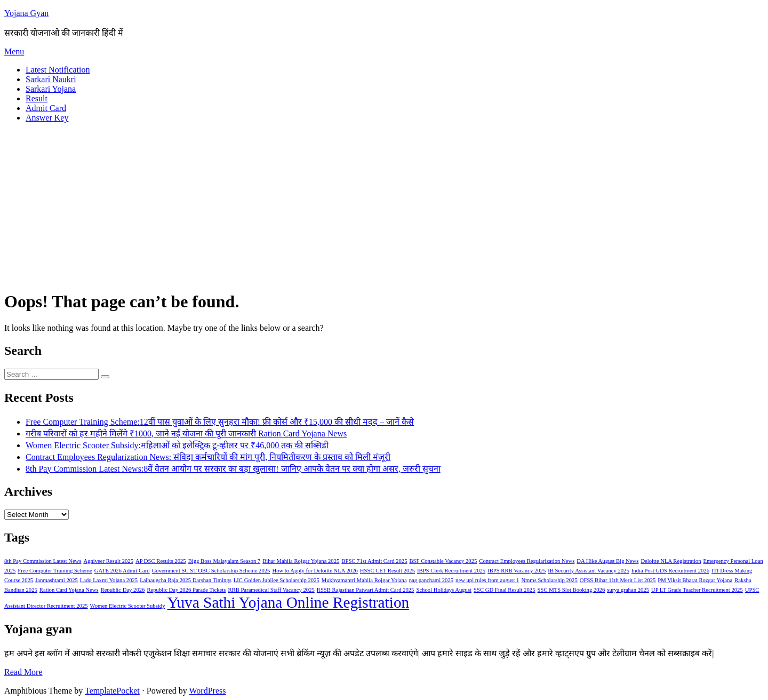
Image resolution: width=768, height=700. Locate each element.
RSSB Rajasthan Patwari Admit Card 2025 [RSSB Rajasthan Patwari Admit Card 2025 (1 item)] (366, 590)
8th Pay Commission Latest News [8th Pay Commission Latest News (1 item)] (43, 561)
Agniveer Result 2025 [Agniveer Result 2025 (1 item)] (108, 561)
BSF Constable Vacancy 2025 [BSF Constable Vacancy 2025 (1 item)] (443, 561)
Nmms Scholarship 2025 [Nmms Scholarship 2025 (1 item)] (549, 580)
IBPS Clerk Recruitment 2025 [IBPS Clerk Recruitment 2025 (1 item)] (451, 571)
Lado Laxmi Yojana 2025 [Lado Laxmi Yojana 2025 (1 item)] (109, 580)
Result (37, 98)
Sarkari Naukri (51, 79)
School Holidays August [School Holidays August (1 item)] (444, 590)
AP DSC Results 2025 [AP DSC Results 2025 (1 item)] (161, 561)
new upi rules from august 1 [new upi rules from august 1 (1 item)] (487, 580)
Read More (23, 672)
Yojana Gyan (26, 13)
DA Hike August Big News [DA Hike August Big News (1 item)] (607, 561)
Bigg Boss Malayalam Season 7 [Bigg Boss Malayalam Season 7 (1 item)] (225, 561)
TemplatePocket (112, 691)
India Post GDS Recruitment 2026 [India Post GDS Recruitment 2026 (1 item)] (670, 571)
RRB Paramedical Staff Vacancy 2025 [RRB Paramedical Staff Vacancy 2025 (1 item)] (271, 590)
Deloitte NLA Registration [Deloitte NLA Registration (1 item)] (671, 561)
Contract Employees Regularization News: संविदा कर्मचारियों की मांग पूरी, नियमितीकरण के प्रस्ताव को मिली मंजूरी (208, 457)
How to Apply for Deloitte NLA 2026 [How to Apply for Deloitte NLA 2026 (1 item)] (315, 571)
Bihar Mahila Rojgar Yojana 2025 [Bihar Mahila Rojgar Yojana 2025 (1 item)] (301, 561)
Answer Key (47, 118)
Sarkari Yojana (51, 89)
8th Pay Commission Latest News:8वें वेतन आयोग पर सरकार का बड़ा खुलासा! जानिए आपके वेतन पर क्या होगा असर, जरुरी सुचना (233, 469)
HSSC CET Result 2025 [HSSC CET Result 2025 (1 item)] (387, 571)
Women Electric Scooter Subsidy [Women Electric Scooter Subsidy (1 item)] (128, 606)
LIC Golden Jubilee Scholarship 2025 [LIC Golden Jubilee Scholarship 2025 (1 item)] (277, 580)
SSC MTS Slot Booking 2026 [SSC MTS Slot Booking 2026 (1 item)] (571, 590)
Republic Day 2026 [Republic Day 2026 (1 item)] (123, 590)
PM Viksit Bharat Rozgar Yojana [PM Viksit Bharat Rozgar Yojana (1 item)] (695, 580)
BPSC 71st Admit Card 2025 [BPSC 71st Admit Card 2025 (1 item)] (374, 561)
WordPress (208, 691)
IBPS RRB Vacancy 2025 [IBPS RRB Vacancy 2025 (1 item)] (517, 571)
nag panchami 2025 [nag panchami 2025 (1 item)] (431, 580)
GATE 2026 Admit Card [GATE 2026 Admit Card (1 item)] (122, 571)
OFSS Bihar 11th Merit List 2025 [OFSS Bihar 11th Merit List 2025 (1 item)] (618, 580)
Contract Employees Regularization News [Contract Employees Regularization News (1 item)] (527, 561)
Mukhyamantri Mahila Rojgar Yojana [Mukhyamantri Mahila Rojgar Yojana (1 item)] (364, 580)
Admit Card (46, 108)
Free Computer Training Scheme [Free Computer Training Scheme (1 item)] (55, 571)
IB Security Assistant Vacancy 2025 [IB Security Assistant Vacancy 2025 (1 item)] (589, 571)
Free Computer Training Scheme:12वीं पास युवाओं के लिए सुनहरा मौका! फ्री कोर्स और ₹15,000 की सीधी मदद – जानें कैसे (220, 422)
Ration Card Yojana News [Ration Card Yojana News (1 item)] (69, 590)
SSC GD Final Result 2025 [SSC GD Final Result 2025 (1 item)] (504, 590)
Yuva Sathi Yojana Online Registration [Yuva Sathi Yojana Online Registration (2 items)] (288, 602)
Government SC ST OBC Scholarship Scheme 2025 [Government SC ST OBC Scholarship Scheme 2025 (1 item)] (211, 571)
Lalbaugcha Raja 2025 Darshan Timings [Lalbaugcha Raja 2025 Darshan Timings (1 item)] (186, 580)
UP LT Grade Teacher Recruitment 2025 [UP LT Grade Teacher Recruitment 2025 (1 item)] (697, 590)
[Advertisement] (384, 206)
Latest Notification (58, 70)
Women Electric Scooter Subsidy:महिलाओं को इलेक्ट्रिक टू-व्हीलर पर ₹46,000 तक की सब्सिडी (177, 445)
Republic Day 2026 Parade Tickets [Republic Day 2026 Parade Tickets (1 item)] (186, 590)
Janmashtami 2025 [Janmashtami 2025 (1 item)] (57, 580)
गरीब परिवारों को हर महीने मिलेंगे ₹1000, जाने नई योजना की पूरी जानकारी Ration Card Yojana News (186, 433)
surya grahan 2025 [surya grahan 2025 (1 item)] (628, 590)
